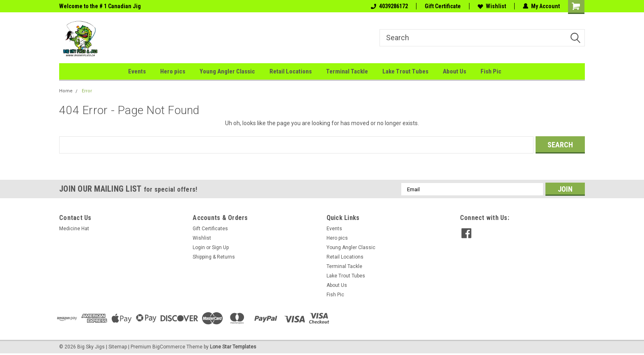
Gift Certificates (210, 229)
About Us (454, 71)
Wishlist (492, 6)
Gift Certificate (443, 6)
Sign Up (220, 247)
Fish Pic (491, 71)
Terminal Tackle (347, 71)
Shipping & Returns (214, 257)
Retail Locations (291, 71)
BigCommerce (169, 347)
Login (199, 247)
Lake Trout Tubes (405, 71)
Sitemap (118, 347)
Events (137, 71)
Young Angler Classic (227, 71)
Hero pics (173, 71)
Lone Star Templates (233, 347)
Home (66, 91)
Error (87, 91)
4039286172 (389, 6)
